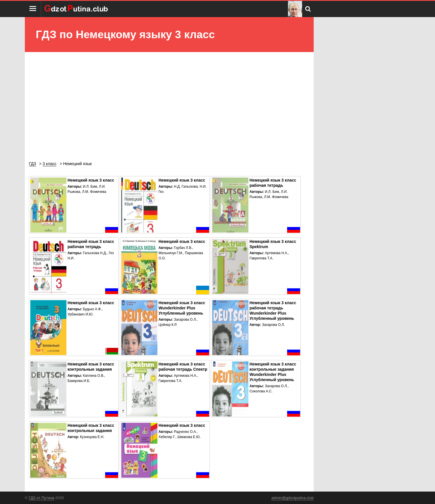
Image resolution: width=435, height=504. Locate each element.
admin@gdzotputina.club (292, 498)
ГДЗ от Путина (42, 498)
